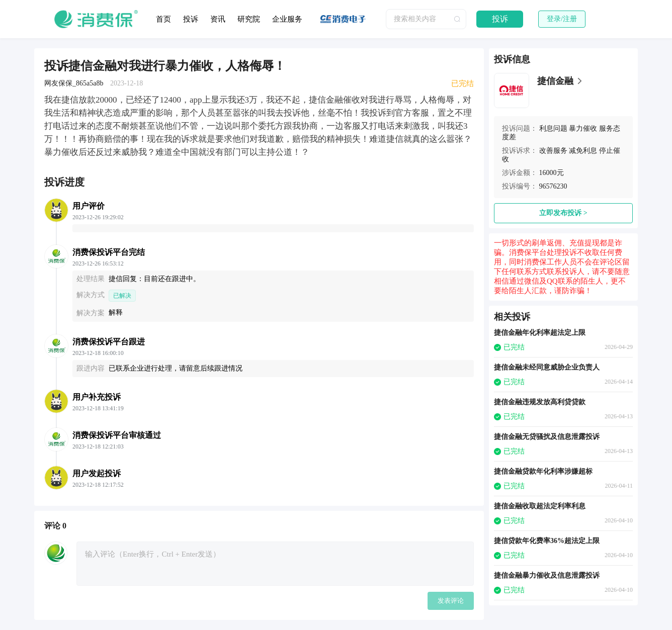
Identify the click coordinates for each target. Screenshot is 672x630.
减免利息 (583, 151)
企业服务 (287, 19)
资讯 (218, 19)
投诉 (191, 19)
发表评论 (451, 601)
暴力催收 (583, 128)
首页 (163, 19)
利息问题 (553, 128)
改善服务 (553, 151)
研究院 (249, 19)
